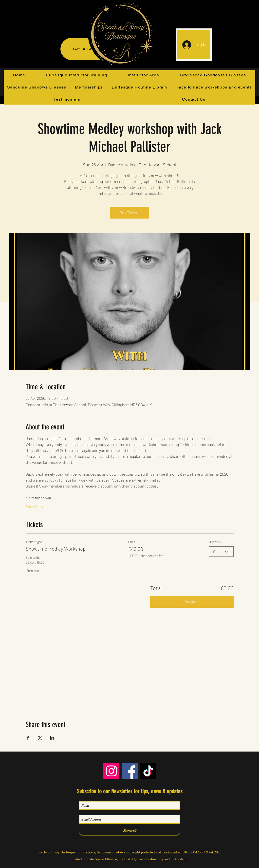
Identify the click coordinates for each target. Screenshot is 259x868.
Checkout (192, 602)
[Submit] (129, 831)
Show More (35, 506)
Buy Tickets (129, 212)
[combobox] (221, 551)
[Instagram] (111, 771)
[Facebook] (130, 771)
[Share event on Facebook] (28, 738)
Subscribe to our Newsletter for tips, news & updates (130, 791)
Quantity (215, 542)
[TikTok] (148, 771)
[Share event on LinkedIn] (52, 738)
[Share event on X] (40, 738)
